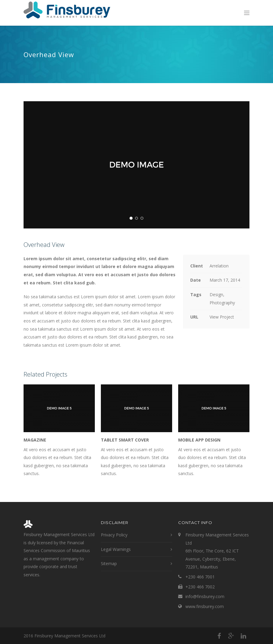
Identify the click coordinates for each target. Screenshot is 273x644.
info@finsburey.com (205, 596)
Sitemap (109, 563)
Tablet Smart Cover (125, 440)
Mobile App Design (199, 440)
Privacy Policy (114, 535)
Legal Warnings (116, 549)
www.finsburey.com (205, 606)
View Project (222, 317)
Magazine (35, 440)
